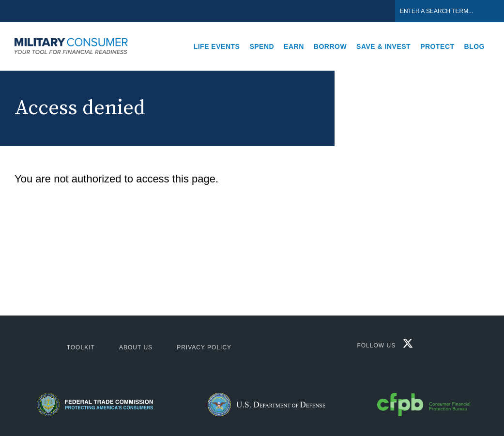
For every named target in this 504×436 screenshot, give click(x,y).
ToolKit (81, 347)
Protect (437, 46)
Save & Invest (383, 46)
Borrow (330, 46)
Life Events (217, 46)
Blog (474, 46)
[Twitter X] (405, 346)
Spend (262, 46)
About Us (136, 347)
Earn (294, 46)
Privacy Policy (204, 347)
